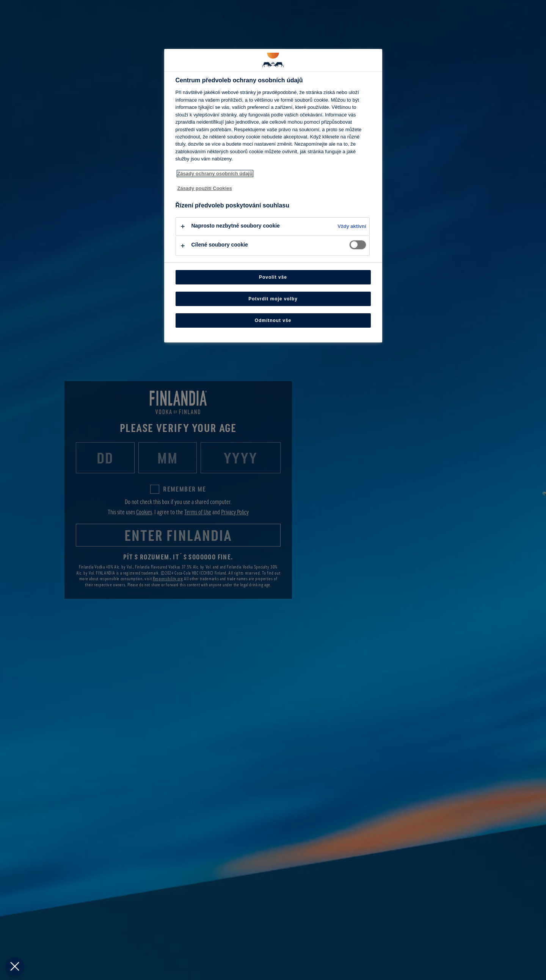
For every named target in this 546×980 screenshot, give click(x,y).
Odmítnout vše (273, 320)
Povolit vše (273, 277)
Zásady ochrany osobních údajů (215, 174)
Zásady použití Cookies (205, 188)
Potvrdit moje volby (273, 299)
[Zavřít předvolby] (15, 967)
